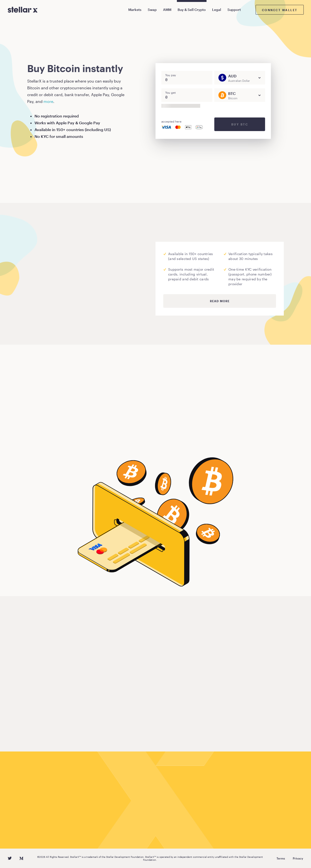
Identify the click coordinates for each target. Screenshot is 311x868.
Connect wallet (280, 10)
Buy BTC (240, 124)
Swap (152, 10)
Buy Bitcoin (46, 442)
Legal (217, 10)
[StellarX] (23, 10)
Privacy (298, 858)
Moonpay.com (78, 283)
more (48, 101)
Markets (135, 10)
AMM (167, 10)
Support (234, 10)
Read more (220, 301)
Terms (281, 858)
